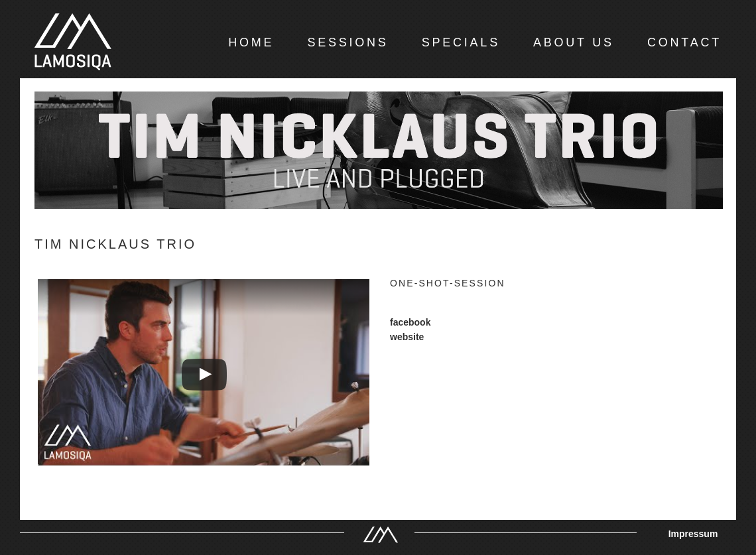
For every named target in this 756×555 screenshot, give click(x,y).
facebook (410, 322)
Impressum (693, 534)
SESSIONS (347, 42)
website (407, 337)
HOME (251, 42)
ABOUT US (574, 42)
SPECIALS (461, 42)
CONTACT (684, 42)
